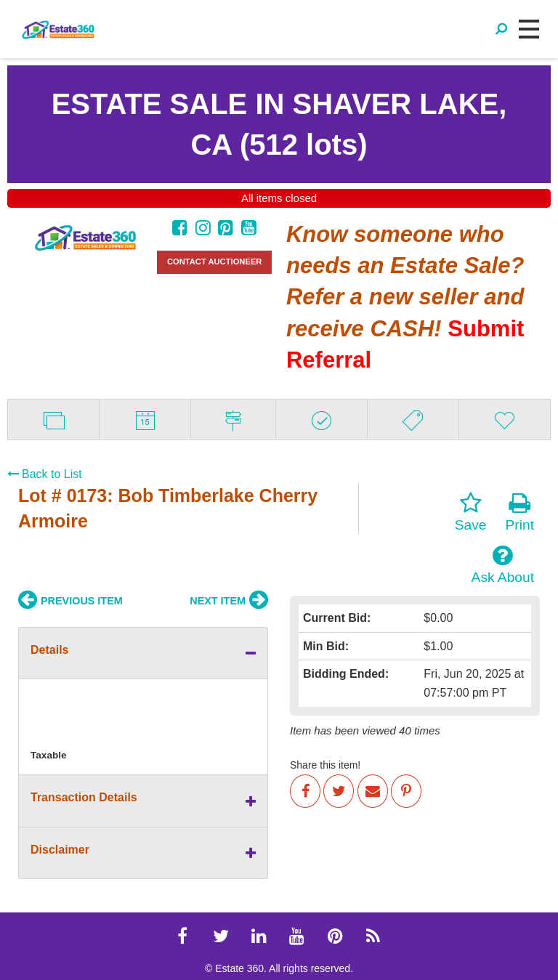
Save (471, 512)
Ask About (503, 564)
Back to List (45, 474)
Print (520, 512)
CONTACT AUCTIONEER (215, 262)
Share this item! (325, 765)
